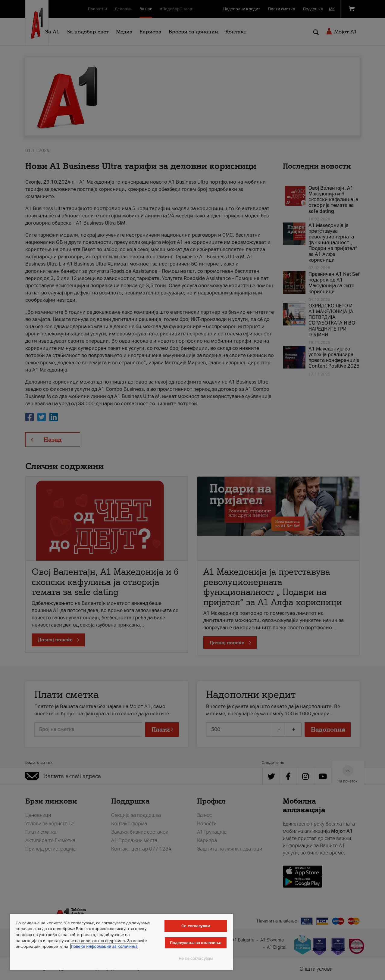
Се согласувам (196, 926)
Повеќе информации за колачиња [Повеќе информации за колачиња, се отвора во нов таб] (104, 946)
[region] (121, 942)
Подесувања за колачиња (196, 943)
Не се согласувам (196, 958)
